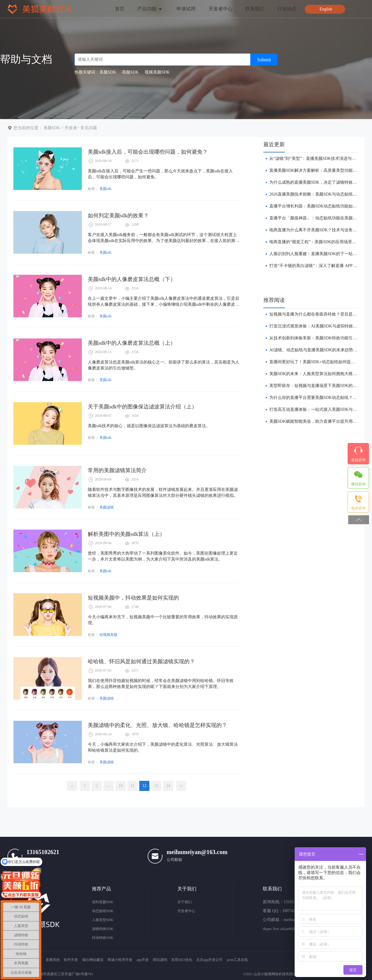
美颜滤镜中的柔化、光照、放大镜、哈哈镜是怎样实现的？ (157, 725)
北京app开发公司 (209, 960)
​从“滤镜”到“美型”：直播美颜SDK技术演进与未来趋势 (319, 159)
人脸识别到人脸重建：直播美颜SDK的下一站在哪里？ (319, 254)
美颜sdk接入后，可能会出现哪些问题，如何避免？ (148, 152)
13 (156, 786)
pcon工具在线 (237, 960)
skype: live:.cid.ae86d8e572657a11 (288, 929)
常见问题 (89, 128)
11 (132, 786)
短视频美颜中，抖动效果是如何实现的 (133, 598)
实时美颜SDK (103, 902)
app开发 (143, 960)
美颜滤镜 (107, 507)
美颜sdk (105, 189)
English (326, 9)
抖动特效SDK (103, 938)
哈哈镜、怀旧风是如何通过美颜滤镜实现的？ (141, 661)
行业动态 (287, 9)
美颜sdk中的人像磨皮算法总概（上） (132, 343)
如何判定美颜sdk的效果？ (118, 216)
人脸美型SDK (103, 920)
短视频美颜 (108, 635)
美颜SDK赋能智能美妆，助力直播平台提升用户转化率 (319, 421)
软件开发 (71, 960)
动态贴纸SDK (103, 911)
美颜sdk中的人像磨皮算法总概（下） (132, 279)
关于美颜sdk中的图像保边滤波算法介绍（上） (142, 407)
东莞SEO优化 (182, 960)
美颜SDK (52, 128)
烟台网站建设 (93, 960)
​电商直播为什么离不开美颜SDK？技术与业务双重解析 (319, 230)
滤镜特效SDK (103, 929)
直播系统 (53, 960)
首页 (120, 9)
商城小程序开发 (120, 960)
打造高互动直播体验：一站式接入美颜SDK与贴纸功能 (319, 409)
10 (121, 786)
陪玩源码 (160, 960)
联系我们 (255, 9)
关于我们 (185, 902)
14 (168, 786)
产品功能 (150, 9)
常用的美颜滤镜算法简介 (117, 470)
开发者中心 (221, 9)
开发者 (71, 128)
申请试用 (186, 9)
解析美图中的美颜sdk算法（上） (126, 534)
